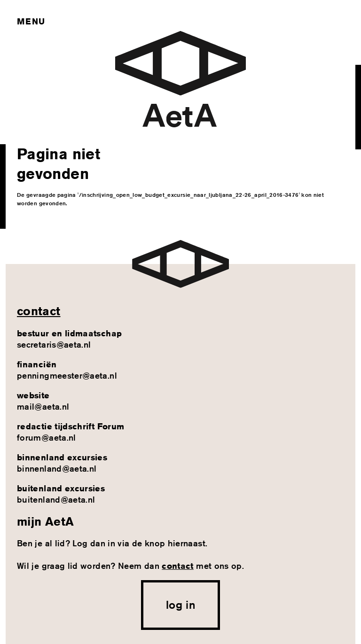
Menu (31, 21)
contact (39, 311)
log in (180, 605)
